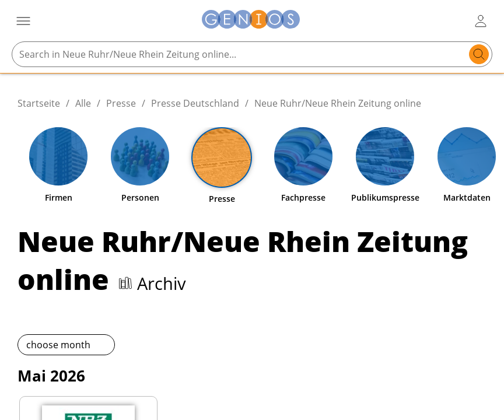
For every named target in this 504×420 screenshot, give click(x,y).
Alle (83, 103)
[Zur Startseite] (251, 21)
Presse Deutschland (195, 103)
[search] (479, 54)
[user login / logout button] (481, 21)
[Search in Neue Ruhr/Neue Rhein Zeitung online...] (241, 54)
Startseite (39, 103)
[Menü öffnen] (23, 21)
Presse (121, 103)
